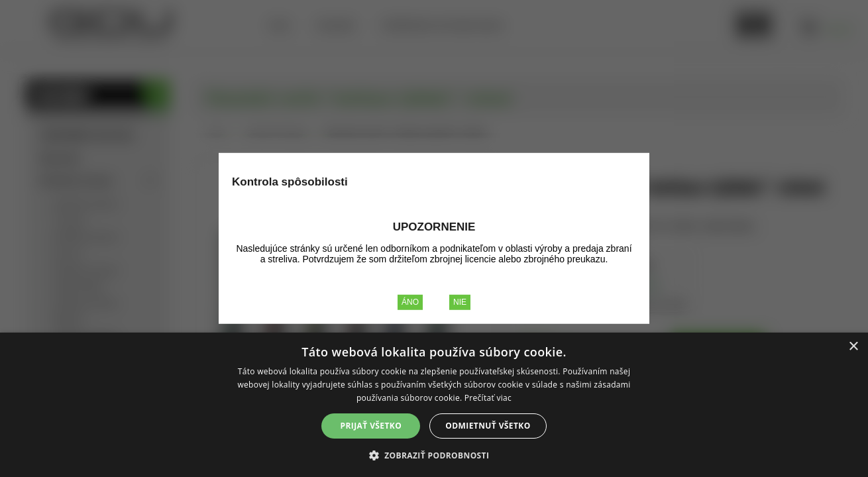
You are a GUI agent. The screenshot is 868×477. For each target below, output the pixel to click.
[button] (434, 455)
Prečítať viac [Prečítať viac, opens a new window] (488, 398)
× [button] (853, 347)
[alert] (434, 405)
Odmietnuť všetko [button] (488, 426)
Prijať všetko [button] (371, 426)
